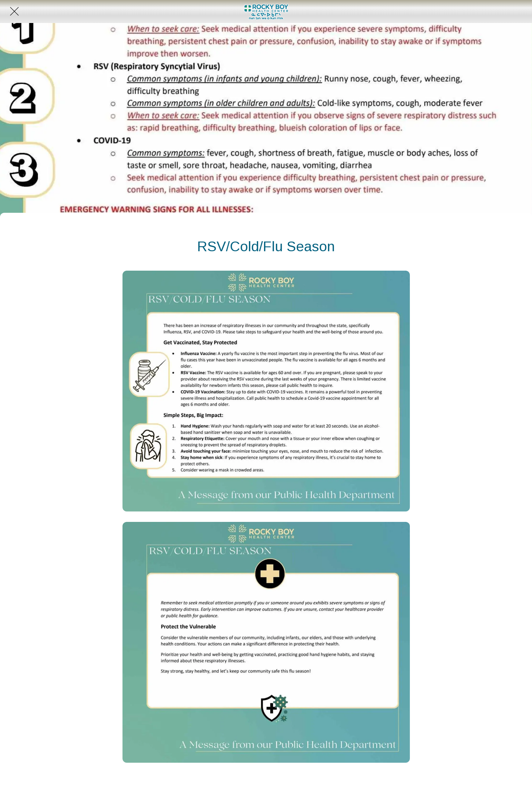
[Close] (14, 12)
